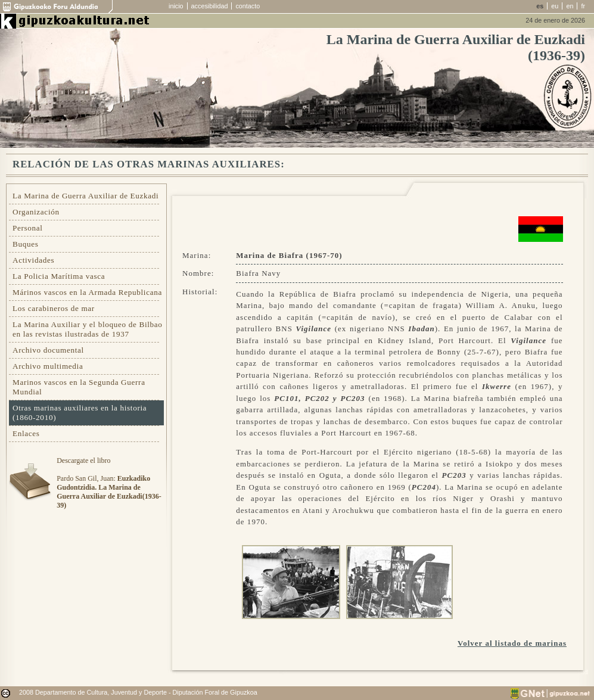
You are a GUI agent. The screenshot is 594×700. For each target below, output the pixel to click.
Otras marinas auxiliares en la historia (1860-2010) (80, 413)
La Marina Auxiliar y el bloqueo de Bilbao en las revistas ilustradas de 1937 (88, 329)
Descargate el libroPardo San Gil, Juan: (109, 483)
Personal (28, 228)
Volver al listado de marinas (512, 643)
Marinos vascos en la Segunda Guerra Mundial (79, 387)
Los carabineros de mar (54, 308)
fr (583, 6)
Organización (36, 212)
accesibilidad (210, 6)
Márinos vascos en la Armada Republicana (87, 292)
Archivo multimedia (48, 366)
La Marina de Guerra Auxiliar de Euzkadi (85, 196)
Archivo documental (48, 350)
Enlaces (26, 433)
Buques (26, 244)
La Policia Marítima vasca (59, 276)
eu (555, 6)
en (570, 6)
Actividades (33, 260)
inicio (176, 6)
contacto (248, 6)
